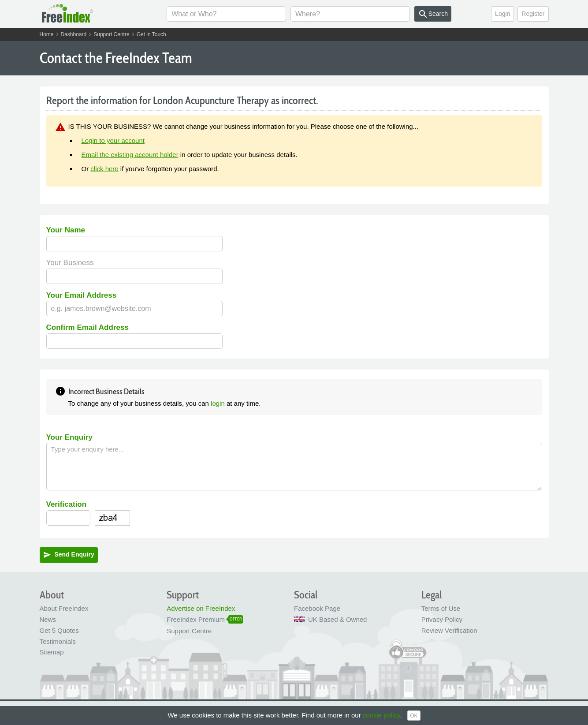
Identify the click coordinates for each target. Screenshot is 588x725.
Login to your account (113, 140)
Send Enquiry (69, 555)
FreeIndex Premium (196, 619)
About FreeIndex (64, 608)
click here (104, 169)
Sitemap (52, 652)
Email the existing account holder (130, 155)
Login (502, 14)
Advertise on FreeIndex (201, 608)
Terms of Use (441, 608)
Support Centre (111, 34)
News (48, 619)
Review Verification (449, 630)
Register (533, 14)
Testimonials (58, 641)
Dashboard (74, 34)
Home (47, 34)
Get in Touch (151, 34)
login (218, 403)
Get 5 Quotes (59, 630)
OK (414, 716)
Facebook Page (317, 608)
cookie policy (381, 715)
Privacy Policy (442, 619)
